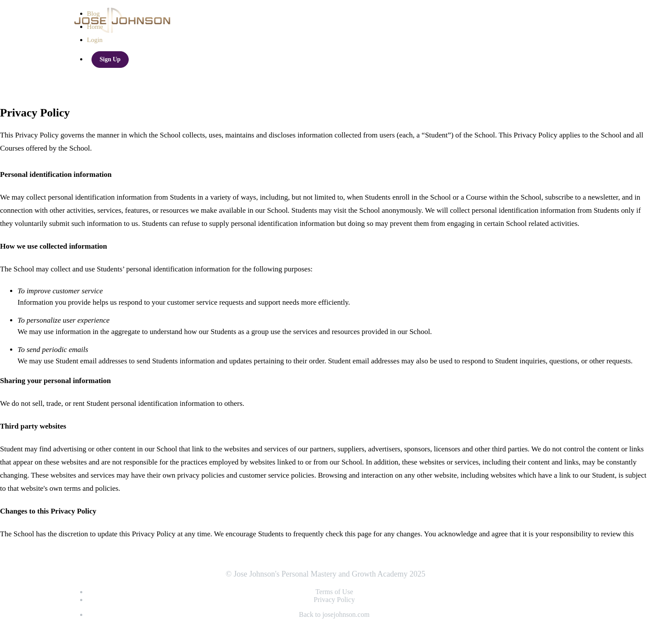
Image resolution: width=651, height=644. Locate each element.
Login (95, 40)
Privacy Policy (334, 600)
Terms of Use (334, 592)
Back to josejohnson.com (334, 614)
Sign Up (110, 59)
